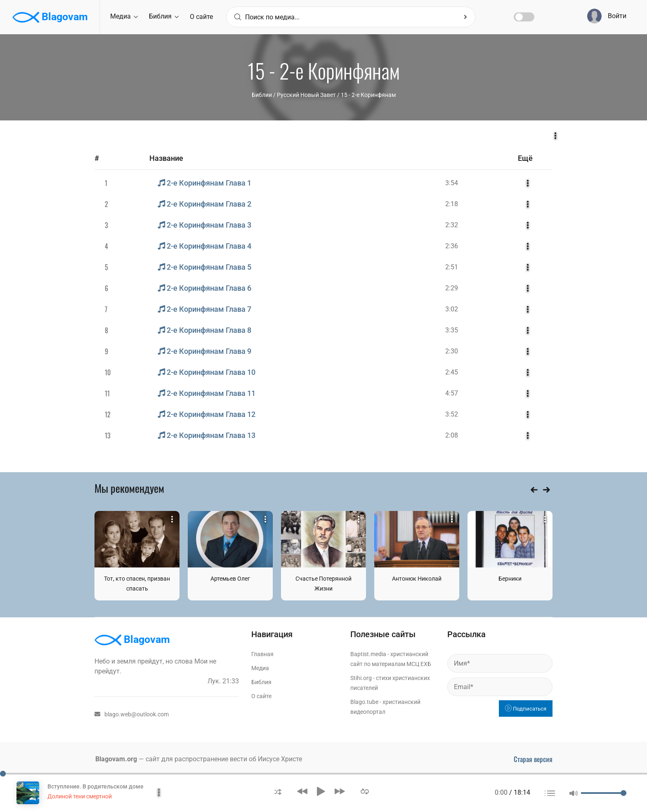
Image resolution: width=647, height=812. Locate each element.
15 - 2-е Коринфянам (368, 95)
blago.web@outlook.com (132, 714)
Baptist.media (368, 654)
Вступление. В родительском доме (96, 786)
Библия (164, 16)
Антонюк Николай (417, 579)
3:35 (452, 330)
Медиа (124, 16)
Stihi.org (361, 678)
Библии (262, 95)
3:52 (452, 414)
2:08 (452, 435)
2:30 (452, 351)
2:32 (452, 225)
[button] (278, 791)
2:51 (452, 267)
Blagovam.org (116, 759)
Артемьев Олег (230, 579)
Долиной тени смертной (80, 796)
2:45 (452, 372)
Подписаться (526, 709)
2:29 (452, 288)
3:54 (452, 183)
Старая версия (533, 759)
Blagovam (50, 17)
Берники (510, 579)
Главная (262, 654)
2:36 (452, 246)
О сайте (201, 17)
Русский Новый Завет (306, 95)
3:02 (452, 309)
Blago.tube (364, 702)
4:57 (452, 393)
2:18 (452, 204)
